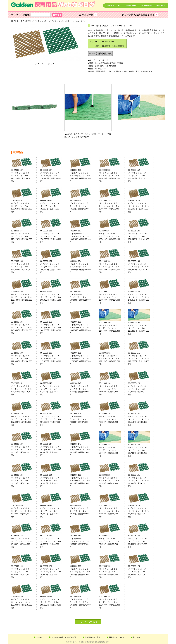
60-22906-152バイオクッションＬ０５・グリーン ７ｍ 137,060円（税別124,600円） (141, 176)
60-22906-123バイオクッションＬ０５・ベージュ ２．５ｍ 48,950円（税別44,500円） (112, 511)
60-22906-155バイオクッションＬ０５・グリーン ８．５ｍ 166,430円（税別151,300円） (24, 297)
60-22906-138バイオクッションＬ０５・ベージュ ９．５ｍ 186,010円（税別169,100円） (83, 176)
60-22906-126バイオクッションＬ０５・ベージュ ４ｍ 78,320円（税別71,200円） (83, 419)
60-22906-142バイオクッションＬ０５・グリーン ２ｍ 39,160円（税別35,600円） (53, 511)
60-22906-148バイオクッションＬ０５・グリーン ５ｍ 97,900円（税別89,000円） (53, 389)
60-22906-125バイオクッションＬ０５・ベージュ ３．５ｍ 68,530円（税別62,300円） (83, 481)
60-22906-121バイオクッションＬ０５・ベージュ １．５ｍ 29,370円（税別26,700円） (53, 572)
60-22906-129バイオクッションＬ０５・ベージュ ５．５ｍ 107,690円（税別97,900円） (112, 206)
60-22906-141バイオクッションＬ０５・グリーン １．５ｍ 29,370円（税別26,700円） (83, 541)
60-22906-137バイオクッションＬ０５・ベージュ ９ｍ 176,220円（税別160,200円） (24, 176)
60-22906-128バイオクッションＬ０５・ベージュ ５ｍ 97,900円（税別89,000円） (112, 389)
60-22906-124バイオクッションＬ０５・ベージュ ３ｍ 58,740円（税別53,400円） (24, 481)
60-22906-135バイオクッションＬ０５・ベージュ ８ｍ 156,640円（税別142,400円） (141, 236)
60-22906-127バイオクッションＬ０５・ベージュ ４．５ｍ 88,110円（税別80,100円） (141, 419)
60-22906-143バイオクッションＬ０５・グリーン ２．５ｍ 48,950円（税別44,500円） (24, 541)
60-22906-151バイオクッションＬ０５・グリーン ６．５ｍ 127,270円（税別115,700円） (141, 359)
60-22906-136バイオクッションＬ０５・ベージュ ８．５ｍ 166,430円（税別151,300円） (112, 267)
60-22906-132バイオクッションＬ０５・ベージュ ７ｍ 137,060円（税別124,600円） (83, 297)
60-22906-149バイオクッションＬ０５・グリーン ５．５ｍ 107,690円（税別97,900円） (24, 419)
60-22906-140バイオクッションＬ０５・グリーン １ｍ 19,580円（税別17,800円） (141, 541)
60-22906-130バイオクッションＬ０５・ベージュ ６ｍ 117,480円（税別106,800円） (24, 359)
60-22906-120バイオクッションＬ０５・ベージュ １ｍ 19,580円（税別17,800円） (112, 572)
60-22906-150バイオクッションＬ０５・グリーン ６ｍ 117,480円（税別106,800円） (112, 328)
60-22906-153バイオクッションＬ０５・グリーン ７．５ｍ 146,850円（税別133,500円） (53, 328)
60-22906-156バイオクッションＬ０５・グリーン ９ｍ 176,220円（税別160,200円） (24, 236)
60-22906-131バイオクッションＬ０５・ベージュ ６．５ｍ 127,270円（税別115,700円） (83, 359)
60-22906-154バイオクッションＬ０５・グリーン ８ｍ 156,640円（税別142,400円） (53, 267)
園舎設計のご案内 (116, 637)
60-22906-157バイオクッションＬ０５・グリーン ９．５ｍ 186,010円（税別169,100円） (83, 236)
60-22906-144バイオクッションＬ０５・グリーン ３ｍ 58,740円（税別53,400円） (112, 450)
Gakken (39, 637)
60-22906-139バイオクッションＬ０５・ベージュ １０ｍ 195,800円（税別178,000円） (24, 602)
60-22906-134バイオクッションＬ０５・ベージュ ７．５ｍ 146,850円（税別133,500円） (141, 297)
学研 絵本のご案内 (93, 637)
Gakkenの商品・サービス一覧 (64, 637)
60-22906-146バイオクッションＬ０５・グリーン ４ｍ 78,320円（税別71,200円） (53, 206)
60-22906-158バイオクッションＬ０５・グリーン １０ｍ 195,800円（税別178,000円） (83, 602)
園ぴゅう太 (137, 637)
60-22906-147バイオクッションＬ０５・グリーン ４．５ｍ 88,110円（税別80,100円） (53, 450)
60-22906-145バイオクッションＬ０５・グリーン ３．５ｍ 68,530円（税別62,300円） (141, 481)
